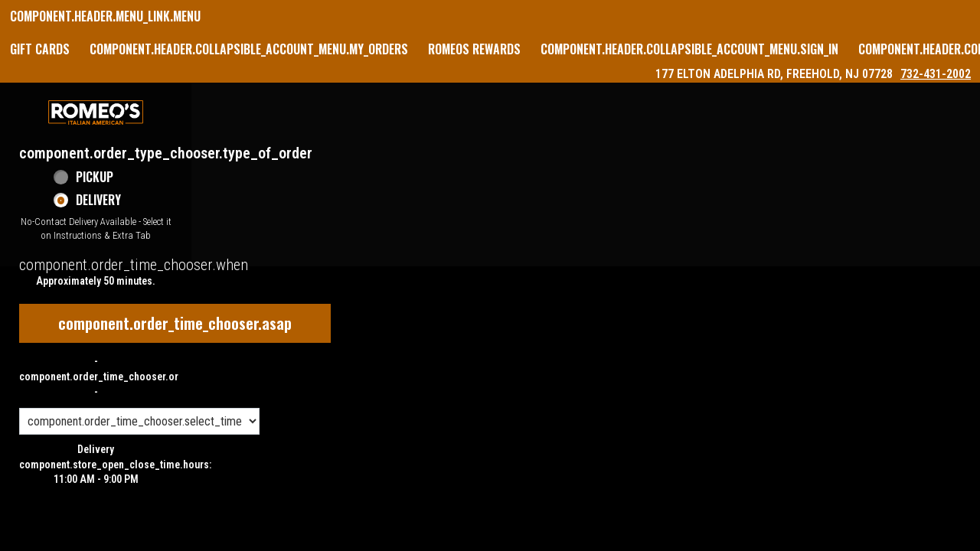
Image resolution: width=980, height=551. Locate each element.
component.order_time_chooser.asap (175, 323)
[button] (96, 112)
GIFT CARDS (40, 49)
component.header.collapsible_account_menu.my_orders (249, 49)
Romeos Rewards (474, 49)
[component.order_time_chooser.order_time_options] (139, 421)
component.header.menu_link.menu (105, 16)
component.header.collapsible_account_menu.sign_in (689, 49)
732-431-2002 (936, 74)
